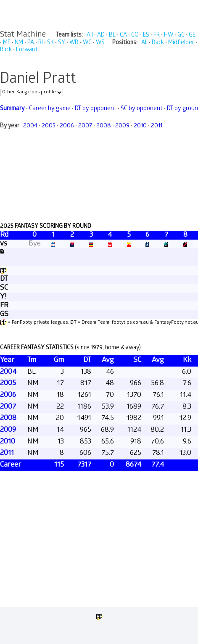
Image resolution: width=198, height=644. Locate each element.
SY (62, 43)
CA (123, 36)
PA (31, 43)
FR (157, 36)
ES (146, 36)
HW (169, 36)
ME (7, 43)
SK (50, 43)
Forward (27, 50)
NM (19, 43)
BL (112, 36)
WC (87, 43)
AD (101, 36)
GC (181, 36)
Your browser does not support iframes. (99, 327)
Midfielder (181, 43)
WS (100, 43)
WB (74, 43)
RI (41, 43)
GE (192, 36)
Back (158, 43)
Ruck (6, 50)
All (90, 36)
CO (135, 36)
